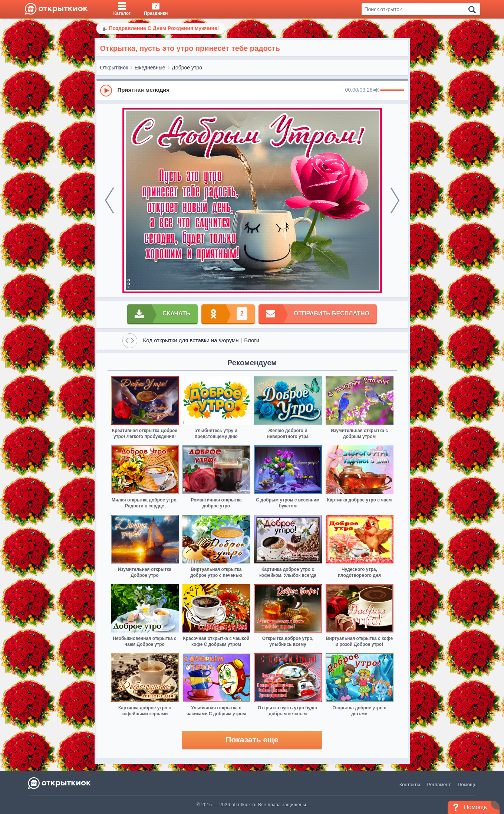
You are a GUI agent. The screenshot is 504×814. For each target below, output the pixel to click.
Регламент (439, 784)
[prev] (109, 200)
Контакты (410, 784)
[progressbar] (392, 91)
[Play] (106, 91)
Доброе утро (187, 68)
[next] (395, 200)
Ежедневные (150, 68)
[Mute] (376, 91)
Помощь (467, 784)
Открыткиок (114, 68)
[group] (252, 90)
